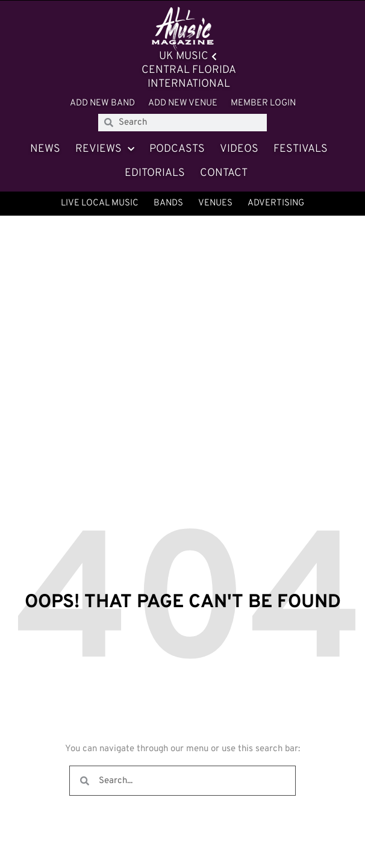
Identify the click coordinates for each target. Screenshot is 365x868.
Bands (168, 203)
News (45, 149)
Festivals (301, 149)
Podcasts (177, 149)
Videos (239, 149)
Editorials (155, 173)
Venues (215, 203)
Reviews (105, 150)
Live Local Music (100, 203)
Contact (224, 173)
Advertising (276, 203)
